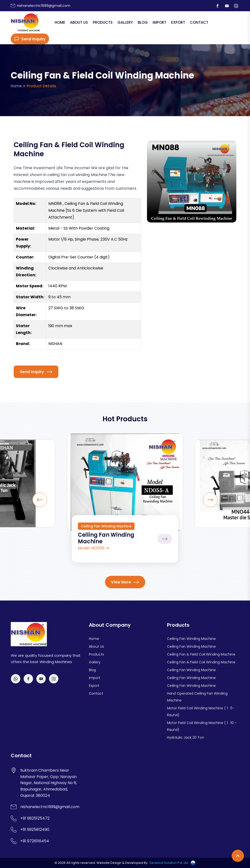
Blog (143, 22)
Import (159, 22)
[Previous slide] (40, 500)
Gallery (125, 22)
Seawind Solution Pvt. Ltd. (169, 863)
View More (125, 582)
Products (103, 22)
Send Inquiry (30, 39)
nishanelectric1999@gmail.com (44, 6)
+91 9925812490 (35, 829)
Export (178, 22)
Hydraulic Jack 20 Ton (186, 737)
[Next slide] (210, 500)
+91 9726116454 (35, 841)
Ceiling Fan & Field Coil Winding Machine (201, 654)
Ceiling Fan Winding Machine (106, 538)
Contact (199, 22)
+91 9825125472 (35, 818)
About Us (79, 22)
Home (60, 22)
